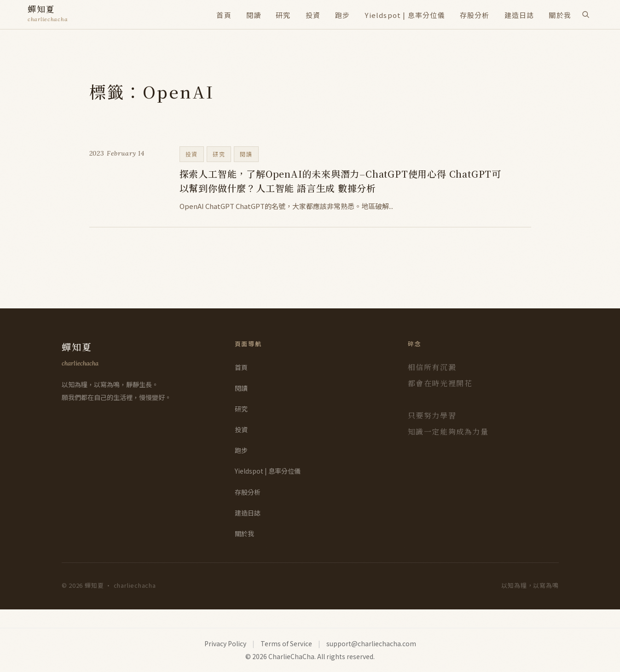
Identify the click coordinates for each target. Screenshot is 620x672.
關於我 (560, 15)
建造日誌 (519, 15)
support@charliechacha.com (371, 643)
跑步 (342, 15)
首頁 (224, 15)
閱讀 (254, 15)
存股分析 (475, 15)
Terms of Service (286, 643)
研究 (283, 15)
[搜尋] (585, 14)
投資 (313, 15)
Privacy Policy (225, 643)
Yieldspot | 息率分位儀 (405, 15)
